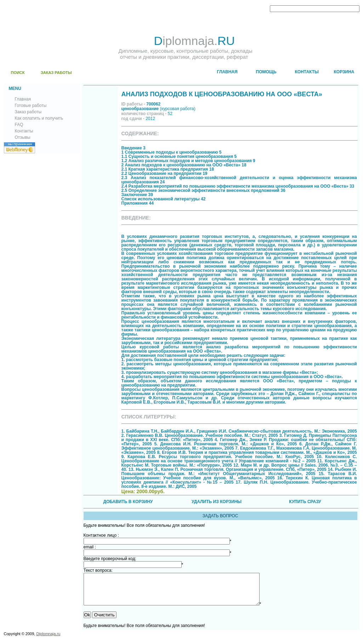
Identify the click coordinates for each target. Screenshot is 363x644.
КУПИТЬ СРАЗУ (305, 502)
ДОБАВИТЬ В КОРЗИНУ (128, 502)
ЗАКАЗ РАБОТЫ (56, 73)
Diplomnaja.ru (48, 640)
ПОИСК (18, 73)
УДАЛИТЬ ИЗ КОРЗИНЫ (217, 502)
